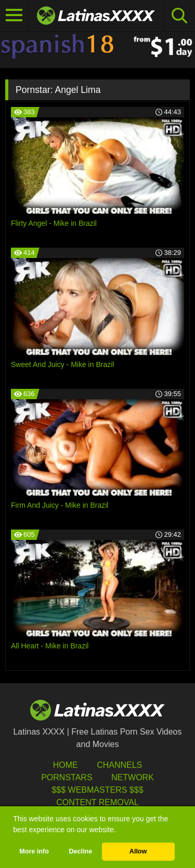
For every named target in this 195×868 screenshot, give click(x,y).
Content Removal (97, 802)
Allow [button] (138, 851)
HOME (66, 765)
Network (133, 777)
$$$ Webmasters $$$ (97, 790)
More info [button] (34, 851)
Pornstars (67, 777)
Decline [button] (80, 851)
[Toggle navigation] (14, 16)
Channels (119, 765)
